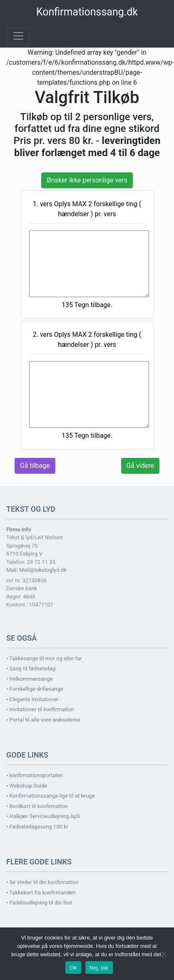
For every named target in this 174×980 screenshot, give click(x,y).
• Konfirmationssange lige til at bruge (51, 796)
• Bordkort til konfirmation (37, 806)
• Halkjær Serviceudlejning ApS (43, 816)
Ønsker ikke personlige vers (87, 180)
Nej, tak (99, 968)
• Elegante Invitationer (32, 699)
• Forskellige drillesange (35, 689)
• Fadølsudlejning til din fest (39, 903)
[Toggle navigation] (18, 36)
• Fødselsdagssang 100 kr (37, 827)
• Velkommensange (30, 679)
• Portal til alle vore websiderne (43, 720)
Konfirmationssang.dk (87, 12)
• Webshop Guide (27, 786)
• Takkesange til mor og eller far (44, 658)
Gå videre (140, 466)
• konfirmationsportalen (35, 775)
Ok (73, 968)
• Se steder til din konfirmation (42, 882)
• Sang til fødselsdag (31, 668)
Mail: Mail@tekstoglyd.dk (36, 570)
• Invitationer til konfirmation (40, 709)
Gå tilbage (35, 466)
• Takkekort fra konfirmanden (41, 893)
